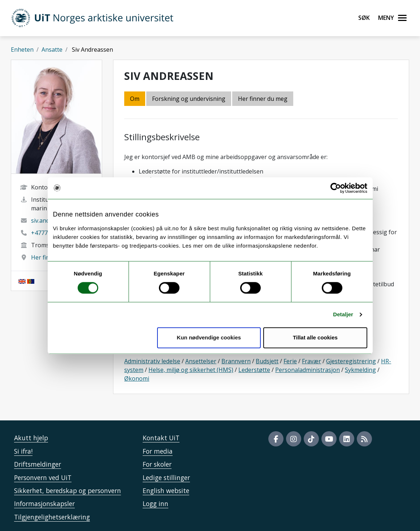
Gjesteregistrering (351, 361)
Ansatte (52, 50)
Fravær (311, 361)
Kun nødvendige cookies (209, 337)
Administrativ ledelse (152, 361)
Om (135, 99)
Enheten (22, 50)
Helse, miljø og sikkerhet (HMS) (191, 370)
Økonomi (137, 378)
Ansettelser (201, 361)
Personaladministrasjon (308, 370)
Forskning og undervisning (189, 99)
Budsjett (267, 361)
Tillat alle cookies (315, 337)
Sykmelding (360, 370)
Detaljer (343, 315)
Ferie (290, 361)
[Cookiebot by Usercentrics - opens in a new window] (336, 188)
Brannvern (236, 361)
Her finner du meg (263, 99)
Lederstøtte (254, 370)
